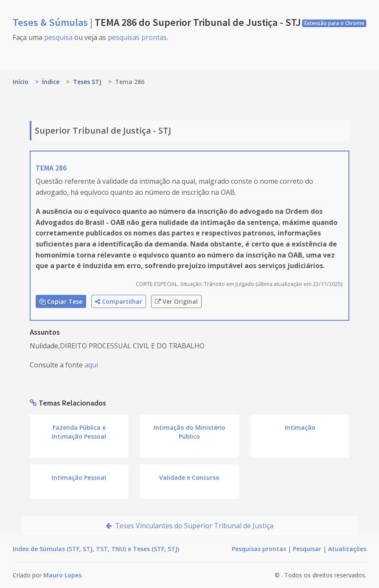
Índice (51, 82)
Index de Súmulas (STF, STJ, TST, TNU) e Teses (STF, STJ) (96, 549)
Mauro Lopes (62, 575)
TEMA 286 (51, 168)
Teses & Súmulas (51, 22)
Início (21, 82)
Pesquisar (307, 549)
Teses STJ (87, 82)
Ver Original (176, 301)
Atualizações (347, 549)
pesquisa (58, 37)
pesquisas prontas (137, 37)
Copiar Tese (61, 301)
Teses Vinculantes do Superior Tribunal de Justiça (189, 526)
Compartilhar (119, 301)
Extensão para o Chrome (334, 23)
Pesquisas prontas (259, 549)
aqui (91, 365)
